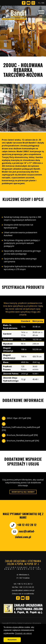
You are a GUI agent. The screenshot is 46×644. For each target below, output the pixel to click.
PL (39, 3)
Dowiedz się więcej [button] (23, 633)
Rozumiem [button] (12, 640)
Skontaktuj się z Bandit (23, 492)
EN (43, 3)
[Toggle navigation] (41, 12)
